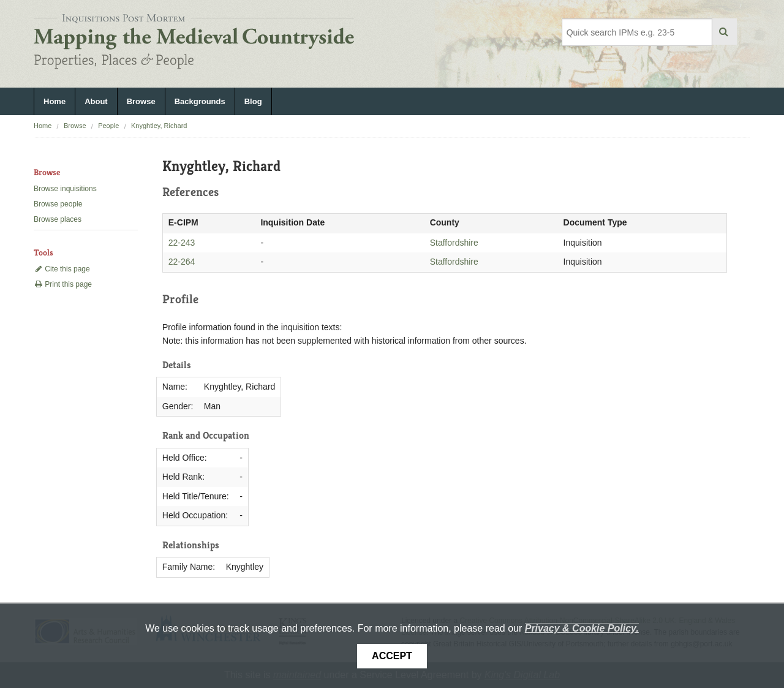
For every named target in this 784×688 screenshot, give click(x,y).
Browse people (58, 204)
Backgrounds (200, 101)
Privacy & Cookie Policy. (582, 628)
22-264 (182, 262)
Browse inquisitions (65, 189)
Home (55, 101)
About (96, 101)
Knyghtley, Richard (159, 126)
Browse (141, 101)
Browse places (58, 219)
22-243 (182, 243)
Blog (253, 101)
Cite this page (62, 269)
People (108, 126)
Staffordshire (454, 243)
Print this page (63, 284)
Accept (392, 656)
